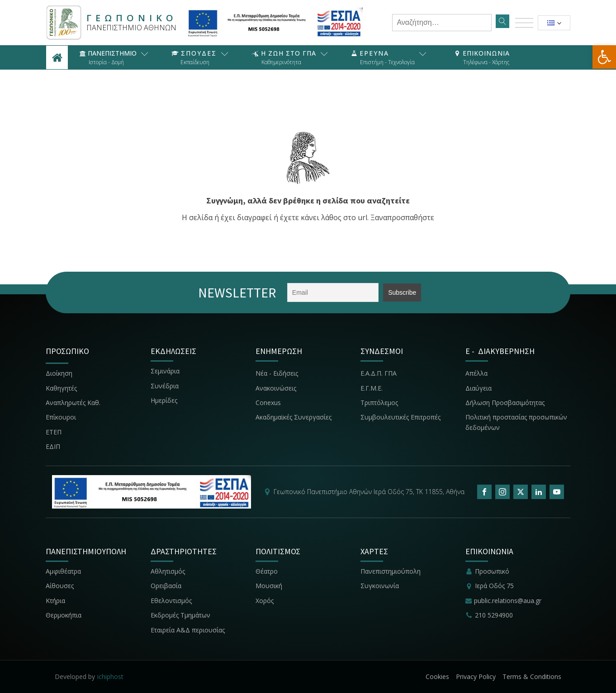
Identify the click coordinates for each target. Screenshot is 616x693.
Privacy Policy (476, 676)
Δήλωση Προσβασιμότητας (505, 403)
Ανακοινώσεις (276, 388)
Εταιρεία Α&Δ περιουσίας (189, 630)
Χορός (265, 601)
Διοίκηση (59, 373)
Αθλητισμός (168, 571)
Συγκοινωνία (381, 586)
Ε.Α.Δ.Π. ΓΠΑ (379, 373)
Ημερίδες (164, 400)
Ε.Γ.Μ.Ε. (372, 388)
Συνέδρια (165, 386)
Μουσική (269, 586)
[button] (604, 57)
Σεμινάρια (165, 371)
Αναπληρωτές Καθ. (73, 403)
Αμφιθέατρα (63, 571)
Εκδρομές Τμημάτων (180, 615)
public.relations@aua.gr (508, 601)
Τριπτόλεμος (379, 403)
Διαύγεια (479, 388)
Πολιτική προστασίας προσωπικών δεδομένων (516, 422)
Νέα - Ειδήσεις (277, 373)
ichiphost (110, 676)
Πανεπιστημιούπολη (391, 571)
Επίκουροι (61, 417)
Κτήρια (55, 601)
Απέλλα (476, 373)
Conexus (268, 403)
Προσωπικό (492, 571)
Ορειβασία (166, 586)
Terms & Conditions (532, 676)
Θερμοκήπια (64, 615)
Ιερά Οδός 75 (494, 586)
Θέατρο (267, 571)
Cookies (437, 676)
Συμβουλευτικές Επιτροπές (400, 417)
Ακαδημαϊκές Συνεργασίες (294, 417)
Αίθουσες (60, 586)
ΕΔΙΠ (53, 446)
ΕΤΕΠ (54, 432)
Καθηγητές (61, 388)
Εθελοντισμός (171, 601)
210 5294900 (494, 615)
